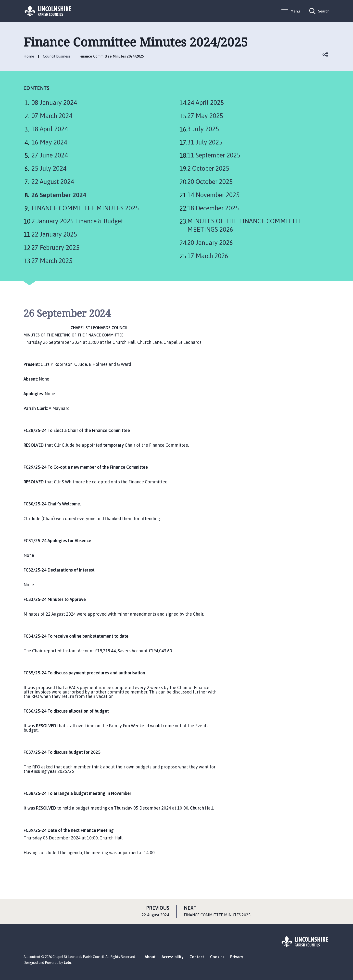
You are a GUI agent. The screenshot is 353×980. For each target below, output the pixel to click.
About (150, 957)
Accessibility (173, 957)
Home (29, 56)
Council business (57, 56)
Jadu (67, 963)
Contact (197, 957)
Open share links (326, 55)
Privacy (237, 957)
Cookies (217, 957)
